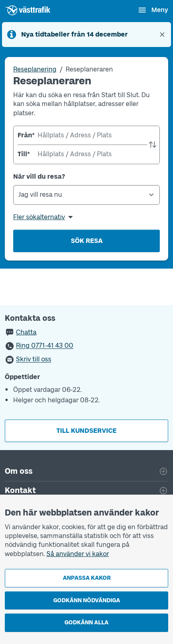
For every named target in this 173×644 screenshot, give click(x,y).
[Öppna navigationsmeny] (153, 10)
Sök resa (87, 241)
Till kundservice (86, 431)
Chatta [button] (26, 332)
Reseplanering (35, 69)
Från (26, 135)
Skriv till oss (34, 360)
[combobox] (86, 135)
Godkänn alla (86, 623)
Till (24, 154)
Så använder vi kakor (78, 554)
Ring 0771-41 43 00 (45, 346)
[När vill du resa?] (86, 195)
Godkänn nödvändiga (87, 600)
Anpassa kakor (87, 578)
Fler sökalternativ (39, 217)
